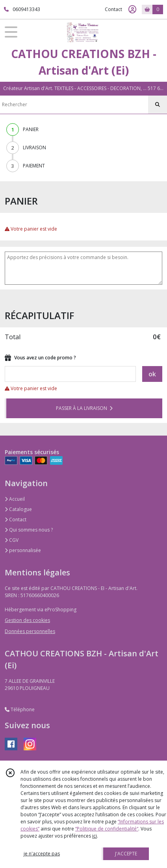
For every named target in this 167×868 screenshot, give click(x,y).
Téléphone (20, 709)
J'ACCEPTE (126, 854)
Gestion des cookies (27, 620)
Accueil (15, 499)
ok (152, 374)
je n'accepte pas (42, 854)
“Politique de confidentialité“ (107, 829)
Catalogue (18, 509)
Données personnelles (30, 631)
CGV (12, 540)
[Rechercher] (158, 105)
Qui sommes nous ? (29, 530)
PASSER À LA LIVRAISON (84, 408)
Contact (113, 9)
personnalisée (23, 550)
